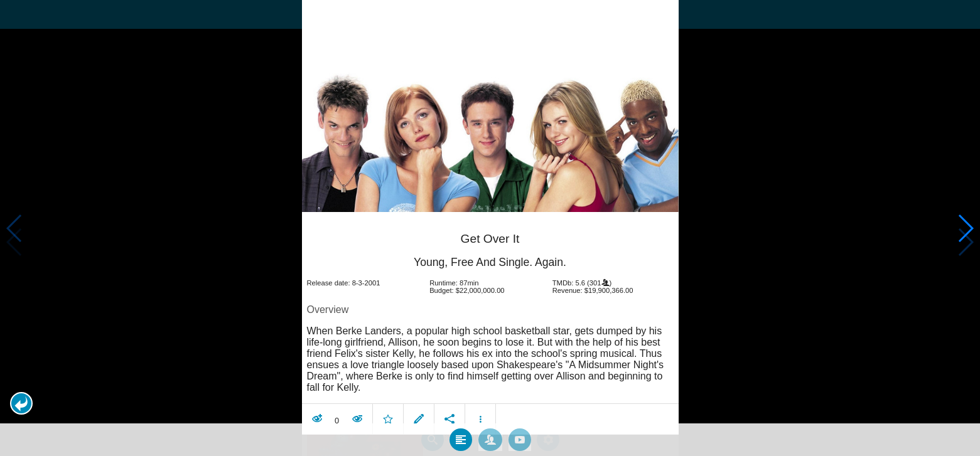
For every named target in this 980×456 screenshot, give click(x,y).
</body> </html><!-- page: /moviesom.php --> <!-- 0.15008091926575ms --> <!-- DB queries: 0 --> (490, 228)
